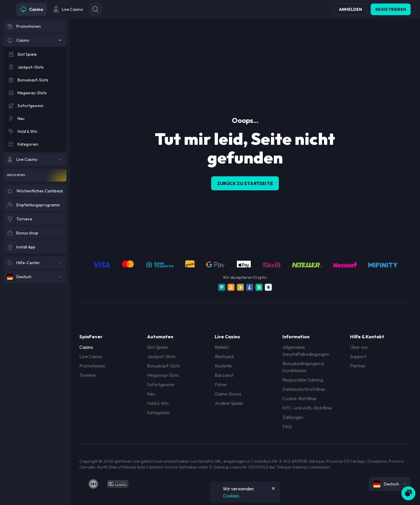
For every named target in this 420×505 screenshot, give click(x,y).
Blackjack (224, 356)
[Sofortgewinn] (35, 106)
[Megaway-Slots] (35, 93)
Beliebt (222, 347)
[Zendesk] (408, 493)
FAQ (287, 426)
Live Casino (91, 356)
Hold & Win (158, 403)
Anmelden (351, 9)
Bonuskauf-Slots (163, 366)
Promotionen (92, 366)
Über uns (359, 347)
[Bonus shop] (35, 233)
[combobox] (390, 484)
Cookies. (232, 496)
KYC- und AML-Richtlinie (307, 408)
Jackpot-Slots (161, 356)
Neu (151, 394)
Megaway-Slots (163, 375)
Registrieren (391, 9)
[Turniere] (35, 219)
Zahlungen (293, 417)
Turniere (87, 375)
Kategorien (158, 412)
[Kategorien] (35, 144)
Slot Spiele (157, 347)
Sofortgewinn (161, 384)
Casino (86, 347)
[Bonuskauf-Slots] (35, 80)
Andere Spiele (229, 403)
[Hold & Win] (35, 131)
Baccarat (224, 375)
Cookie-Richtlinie (299, 398)
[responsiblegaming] (118, 484)
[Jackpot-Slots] (35, 67)
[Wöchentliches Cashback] (35, 191)
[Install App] (35, 247)
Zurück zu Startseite (245, 183)
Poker (221, 384)
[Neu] (35, 119)
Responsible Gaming (303, 380)
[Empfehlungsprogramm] (35, 205)
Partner (358, 366)
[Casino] (35, 40)
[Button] (95, 9)
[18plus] (93, 484)
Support (358, 356)
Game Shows (228, 394)
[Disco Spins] (35, 175)
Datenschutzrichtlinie (304, 389)
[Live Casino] (35, 159)
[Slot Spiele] (35, 54)
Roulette (223, 366)
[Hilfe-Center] (35, 263)
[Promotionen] (35, 26)
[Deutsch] (35, 277)
